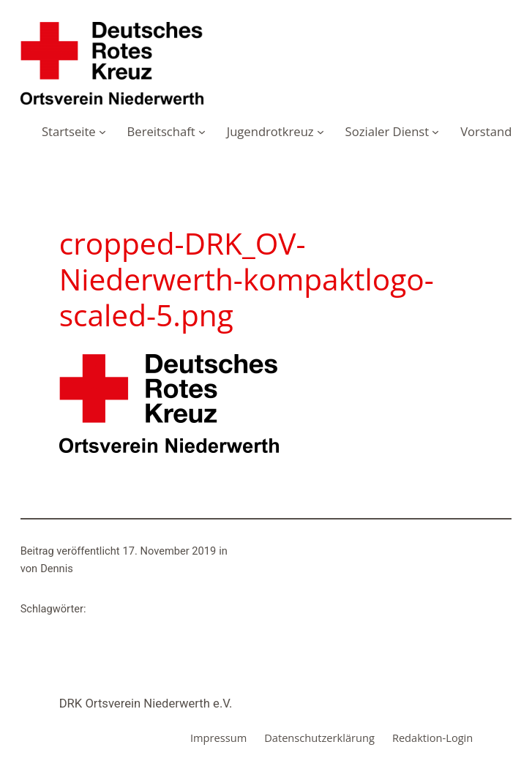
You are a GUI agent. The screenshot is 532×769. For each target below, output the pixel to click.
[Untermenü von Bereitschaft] (202, 132)
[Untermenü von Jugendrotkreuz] (321, 132)
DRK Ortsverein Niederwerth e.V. (146, 704)
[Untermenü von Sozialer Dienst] (435, 132)
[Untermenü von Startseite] (102, 132)
